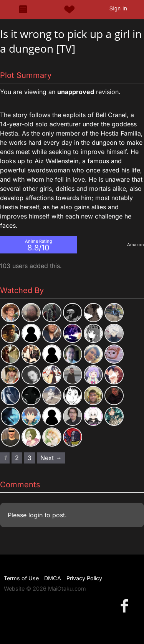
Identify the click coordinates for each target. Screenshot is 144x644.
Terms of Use (21, 578)
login (36, 515)
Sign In (118, 8)
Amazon (136, 245)
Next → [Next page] (51, 458)
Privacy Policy (84, 578)
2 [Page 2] (17, 458)
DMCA (53, 578)
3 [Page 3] (30, 458)
